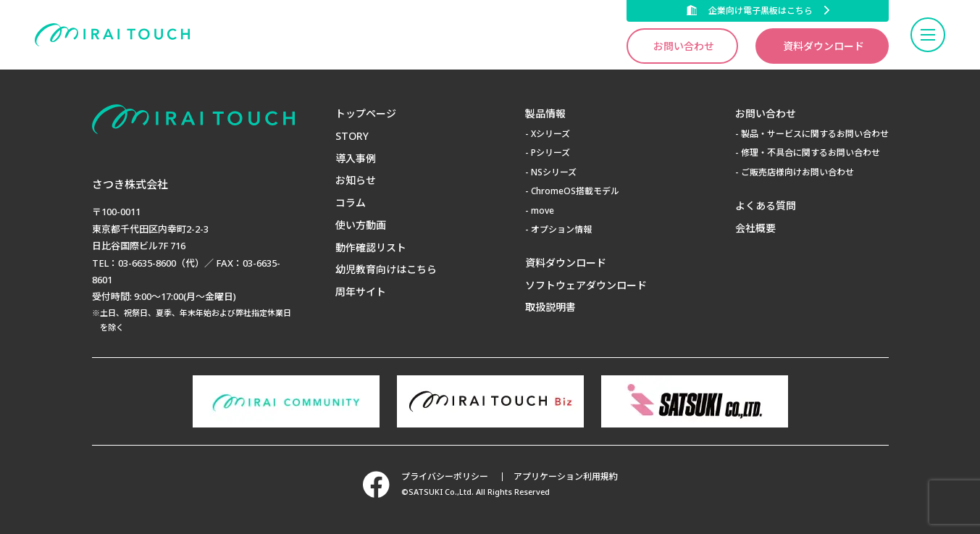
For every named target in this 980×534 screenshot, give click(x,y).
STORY (352, 136)
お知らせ (356, 180)
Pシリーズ (550, 153)
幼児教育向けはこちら (386, 269)
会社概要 (755, 228)
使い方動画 (361, 225)
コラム (351, 203)
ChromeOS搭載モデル (575, 191)
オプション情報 (561, 229)
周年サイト (361, 292)
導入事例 (356, 158)
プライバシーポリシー (445, 476)
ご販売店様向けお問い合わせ (797, 172)
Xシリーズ (550, 134)
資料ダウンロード (824, 46)
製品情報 (545, 113)
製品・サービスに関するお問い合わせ (815, 134)
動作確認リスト (371, 247)
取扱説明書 (550, 307)
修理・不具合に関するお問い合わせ (811, 153)
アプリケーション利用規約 (566, 476)
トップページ (366, 113)
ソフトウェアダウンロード (586, 285)
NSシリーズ (554, 172)
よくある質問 (766, 205)
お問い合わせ (684, 46)
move (543, 210)
